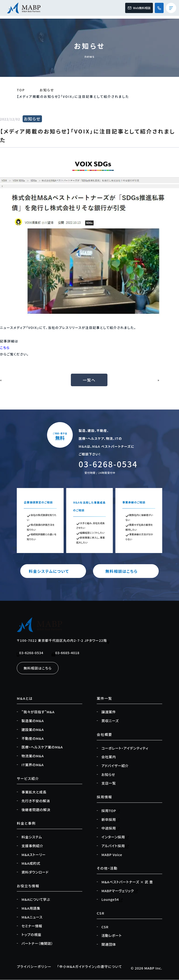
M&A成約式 (31, 864)
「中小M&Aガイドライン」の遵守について (92, 967)
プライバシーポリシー (35, 967)
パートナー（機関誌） (37, 944)
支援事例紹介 (32, 846)
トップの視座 (31, 935)
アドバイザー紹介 (115, 766)
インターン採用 (115, 837)
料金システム (32, 837)
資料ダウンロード (35, 872)
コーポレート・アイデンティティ (125, 748)
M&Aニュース (32, 917)
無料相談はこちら (126, 571)
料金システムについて (53, 571)
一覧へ (90, 380)
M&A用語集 (31, 908)
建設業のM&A (33, 730)
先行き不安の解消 (36, 801)
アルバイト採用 (115, 846)
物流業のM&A (33, 756)
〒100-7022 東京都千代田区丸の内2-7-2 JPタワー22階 (63, 641)
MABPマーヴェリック (120, 891)
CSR (105, 927)
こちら (5, 348)
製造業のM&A (33, 721)
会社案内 (109, 757)
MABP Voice (112, 855)
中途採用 (111, 828)
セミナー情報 (32, 926)
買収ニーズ (110, 721)
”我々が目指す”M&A (38, 712)
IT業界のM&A (33, 765)
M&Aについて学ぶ (36, 900)
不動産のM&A (33, 739)
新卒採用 (111, 820)
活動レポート (112, 936)
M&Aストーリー (34, 855)
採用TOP (111, 811)
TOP (21, 90)
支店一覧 (109, 783)
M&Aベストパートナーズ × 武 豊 (127, 882)
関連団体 (109, 945)
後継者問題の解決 (36, 810)
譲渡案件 (109, 712)
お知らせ (47, 90)
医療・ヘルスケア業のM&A (42, 747)
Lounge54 (112, 900)
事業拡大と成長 (34, 792)
